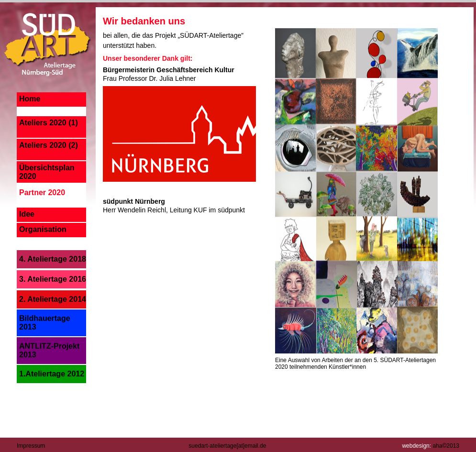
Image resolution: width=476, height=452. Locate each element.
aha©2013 (446, 446)
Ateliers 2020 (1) (49, 123)
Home (30, 99)
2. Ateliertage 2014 (53, 299)
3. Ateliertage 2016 (53, 279)
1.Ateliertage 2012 (52, 374)
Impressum (31, 446)
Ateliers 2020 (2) (49, 145)
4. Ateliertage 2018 (53, 259)
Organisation (43, 229)
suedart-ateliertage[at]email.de (227, 446)
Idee (27, 214)
